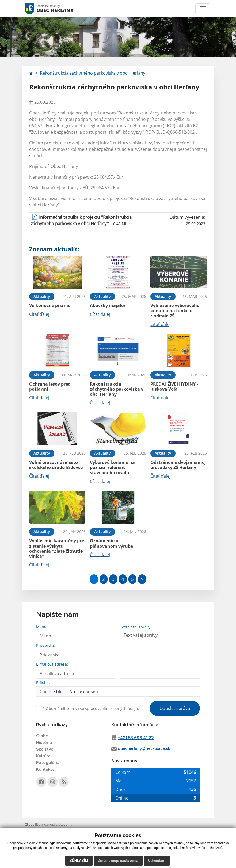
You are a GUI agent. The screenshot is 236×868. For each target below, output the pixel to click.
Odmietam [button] (157, 861)
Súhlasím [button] (79, 861)
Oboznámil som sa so (91, 708)
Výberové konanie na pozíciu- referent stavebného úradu (112, 467)
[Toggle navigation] (203, 9)
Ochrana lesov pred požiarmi (50, 387)
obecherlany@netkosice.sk (144, 748)
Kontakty (45, 769)
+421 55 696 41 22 (136, 738)
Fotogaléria (48, 763)
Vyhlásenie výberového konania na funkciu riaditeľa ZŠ (175, 310)
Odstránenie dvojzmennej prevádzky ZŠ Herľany (178, 465)
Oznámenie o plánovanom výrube (111, 543)
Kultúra (43, 756)
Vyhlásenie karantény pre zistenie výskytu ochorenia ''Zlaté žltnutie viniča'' (57, 548)
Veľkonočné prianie (50, 305)
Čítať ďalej (39, 314)
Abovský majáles (108, 305)
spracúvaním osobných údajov (112, 708)
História (44, 743)
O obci (42, 736)
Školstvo (45, 749)
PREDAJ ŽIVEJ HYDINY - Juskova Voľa (174, 387)
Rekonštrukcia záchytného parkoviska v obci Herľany (93, 73)
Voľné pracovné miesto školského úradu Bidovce (56, 465)
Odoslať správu (175, 708)
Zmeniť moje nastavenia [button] (118, 861)
